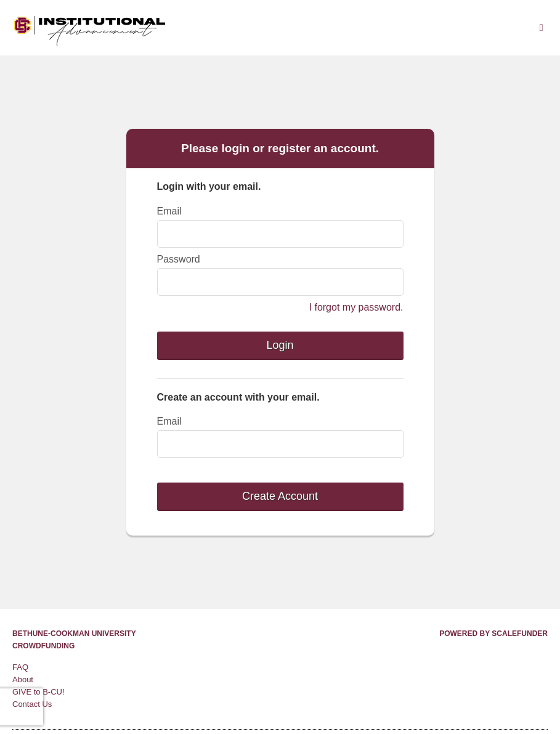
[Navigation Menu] (541, 27)
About (23, 679)
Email (169, 211)
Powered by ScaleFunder (493, 634)
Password (179, 259)
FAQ (20, 667)
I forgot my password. (356, 307)
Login (280, 345)
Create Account (280, 496)
